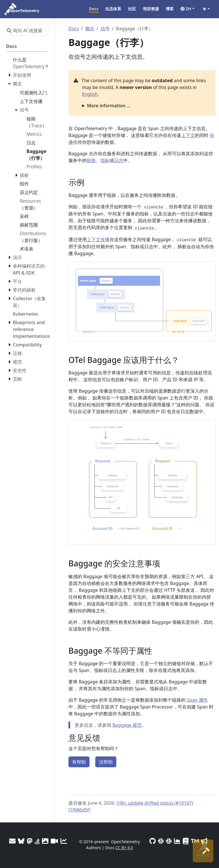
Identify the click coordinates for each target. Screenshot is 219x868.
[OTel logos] (45, 841)
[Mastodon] (30, 841)
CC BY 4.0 (124, 848)
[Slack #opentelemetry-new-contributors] (161, 841)
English (90, 94)
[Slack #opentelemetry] (169, 841)
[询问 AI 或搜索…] (27, 31)
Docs (74, 29)
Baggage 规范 (127, 725)
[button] (187, 9)
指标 (105, 160)
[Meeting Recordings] (54, 841)
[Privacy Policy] (186, 841)
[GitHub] (153, 841)
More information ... (109, 106)
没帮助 (106, 762)
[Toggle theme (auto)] (206, 9)
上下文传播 (98, 239)
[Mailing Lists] (12, 841)
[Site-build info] (206, 851)
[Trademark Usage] (195, 841)
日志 (119, 160)
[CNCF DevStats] (177, 841)
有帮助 (79, 762)
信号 (105, 29)
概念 (90, 29)
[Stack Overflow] (37, 841)
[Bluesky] (21, 841)
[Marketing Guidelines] (204, 841)
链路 (91, 160)
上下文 (188, 135)
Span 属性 (197, 700)
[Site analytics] (64, 841)
